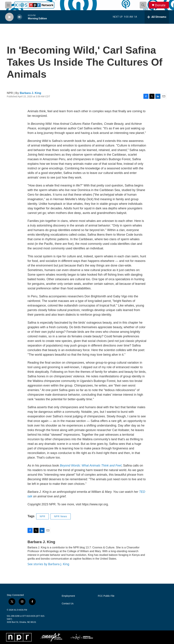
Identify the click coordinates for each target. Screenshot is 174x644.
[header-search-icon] (143, 5)
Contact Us (68, 604)
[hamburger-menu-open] (8, 5)
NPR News (60, 516)
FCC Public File (106, 596)
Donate (160, 5)
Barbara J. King (31, 93)
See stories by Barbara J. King (48, 564)
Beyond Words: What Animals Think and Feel (91, 465)
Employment (68, 596)
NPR (43, 516)
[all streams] (157, 17)
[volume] (20, 17)
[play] (9, 17)
